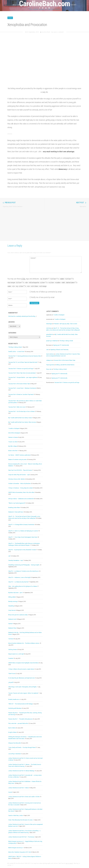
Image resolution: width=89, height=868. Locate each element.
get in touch (69, 863)
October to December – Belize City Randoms (20, 484)
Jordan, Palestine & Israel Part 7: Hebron (19, 788)
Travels (64, 5)
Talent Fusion (12, 674)
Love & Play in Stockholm (15, 754)
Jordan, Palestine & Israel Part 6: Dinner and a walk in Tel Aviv (24, 797)
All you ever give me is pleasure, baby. (18, 615)
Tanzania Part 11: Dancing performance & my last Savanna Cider (25, 356)
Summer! (11, 624)
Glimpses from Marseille (15, 743)
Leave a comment (58, 32)
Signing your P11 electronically (61, 345)
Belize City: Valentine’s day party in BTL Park (20, 852)
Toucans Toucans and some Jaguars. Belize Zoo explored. (23, 693)
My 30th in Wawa (13, 446)
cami (47, 350)
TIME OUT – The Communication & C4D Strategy (20, 704)
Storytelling (11, 606)
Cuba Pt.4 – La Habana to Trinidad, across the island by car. (24, 571)
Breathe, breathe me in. (14, 699)
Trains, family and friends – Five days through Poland (22, 747)
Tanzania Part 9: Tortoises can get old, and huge (21, 369)
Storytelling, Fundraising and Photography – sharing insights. (24, 565)
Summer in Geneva (13, 437)
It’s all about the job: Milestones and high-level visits (22, 678)
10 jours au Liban (13, 442)
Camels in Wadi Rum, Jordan (16, 816)
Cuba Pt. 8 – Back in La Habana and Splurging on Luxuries (23, 531)
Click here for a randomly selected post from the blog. (22, 316)
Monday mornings (13, 601)
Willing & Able (12, 597)
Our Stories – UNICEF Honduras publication (19, 455)
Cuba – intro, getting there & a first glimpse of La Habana (23, 586)
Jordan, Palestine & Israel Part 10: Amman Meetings (21, 771)
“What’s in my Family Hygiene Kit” (17, 503)
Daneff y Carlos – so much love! (16, 352)
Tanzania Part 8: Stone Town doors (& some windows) (22, 373)
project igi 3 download (52, 341)
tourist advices (50, 354)
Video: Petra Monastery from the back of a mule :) (21, 820)
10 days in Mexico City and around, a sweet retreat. (21, 669)
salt (9, 556)
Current (10, 792)
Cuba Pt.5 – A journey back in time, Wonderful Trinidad (22, 550)
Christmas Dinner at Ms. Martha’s (17, 479)
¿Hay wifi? (11, 682)
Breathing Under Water (14, 508)
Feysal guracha (50, 365)
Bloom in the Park (13, 451)
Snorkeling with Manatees (15, 708)
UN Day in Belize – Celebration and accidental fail (21, 499)
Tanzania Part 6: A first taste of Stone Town (19, 384)
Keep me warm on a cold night (16, 654)
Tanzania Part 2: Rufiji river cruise (17, 407)
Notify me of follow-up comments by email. (47, 292)
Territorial (11, 639)
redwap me (49, 360)
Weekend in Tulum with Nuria (16, 512)
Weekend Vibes (12, 628)
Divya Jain (49, 369)
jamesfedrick (50, 334)
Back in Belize (12, 728)
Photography (37, 5)
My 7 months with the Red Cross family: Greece (20, 418)
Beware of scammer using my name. (18, 460)
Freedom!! (11, 658)
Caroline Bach (46, 32)
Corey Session (12, 610)
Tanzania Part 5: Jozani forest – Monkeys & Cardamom (22, 388)
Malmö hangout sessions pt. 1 (16, 848)
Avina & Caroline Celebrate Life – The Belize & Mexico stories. (24, 643)
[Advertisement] (44, 225)
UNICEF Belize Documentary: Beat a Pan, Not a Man (21, 492)
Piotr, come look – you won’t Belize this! (18, 723)
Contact (73, 5)
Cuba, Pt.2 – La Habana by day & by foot (18, 582)
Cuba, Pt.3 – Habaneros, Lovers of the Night (19, 577)
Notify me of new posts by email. (43, 297)
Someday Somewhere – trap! (16, 560)
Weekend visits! (12, 619)
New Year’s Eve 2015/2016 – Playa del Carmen (20, 470)
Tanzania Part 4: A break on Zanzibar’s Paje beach (21, 394)
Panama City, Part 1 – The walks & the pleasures (20, 719)
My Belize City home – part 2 (16, 593)
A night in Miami (12, 732)
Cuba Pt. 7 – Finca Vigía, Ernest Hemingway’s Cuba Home (23, 537)
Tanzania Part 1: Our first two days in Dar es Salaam (22, 411)
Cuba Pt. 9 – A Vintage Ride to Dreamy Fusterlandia (21, 525)
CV (28, 5)
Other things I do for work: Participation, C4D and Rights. (23, 687)
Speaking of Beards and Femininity (59, 350)
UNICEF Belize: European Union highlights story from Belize (23, 663)
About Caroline (18, 5)
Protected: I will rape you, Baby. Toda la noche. (66, 324)
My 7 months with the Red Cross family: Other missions (22, 422)
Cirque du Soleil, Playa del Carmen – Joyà (19, 475)
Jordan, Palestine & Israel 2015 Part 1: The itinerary (21, 837)
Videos (10, 18)
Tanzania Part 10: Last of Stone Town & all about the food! (23, 362)
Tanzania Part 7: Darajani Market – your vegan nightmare (23, 377)
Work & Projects (52, 5)
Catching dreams (13, 650)
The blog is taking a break (15, 347)
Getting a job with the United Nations (65, 365)
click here (49, 328)
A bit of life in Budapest (14, 433)
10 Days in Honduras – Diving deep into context (20, 488)
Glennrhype (49, 324)
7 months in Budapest (14, 428)
